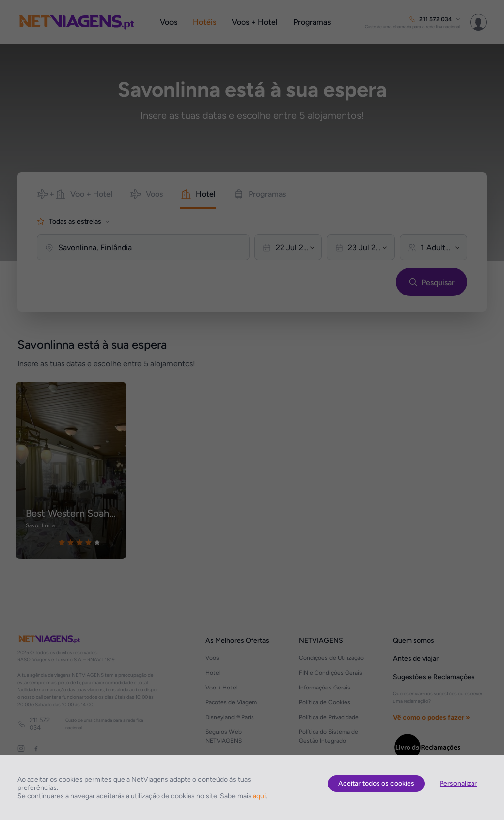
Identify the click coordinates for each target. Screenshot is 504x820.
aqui (259, 796)
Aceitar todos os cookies (376, 783)
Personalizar (458, 783)
